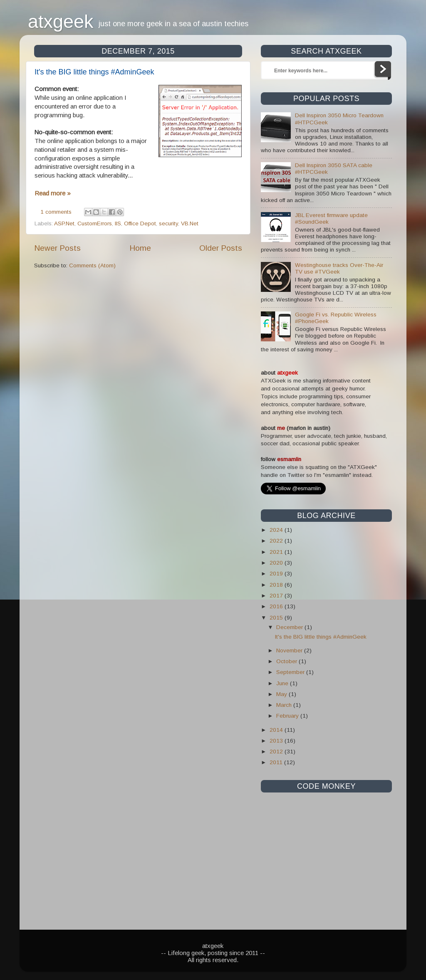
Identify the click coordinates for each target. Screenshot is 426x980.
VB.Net (190, 223)
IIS (118, 223)
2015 (277, 618)
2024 (277, 530)
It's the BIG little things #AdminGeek (94, 72)
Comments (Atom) (92, 265)
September (291, 672)
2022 (277, 541)
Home (140, 248)
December (290, 627)
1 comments (56, 212)
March (285, 705)
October (287, 661)
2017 (277, 596)
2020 (277, 563)
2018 (277, 585)
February (288, 716)
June (283, 683)
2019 (277, 574)
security (168, 223)
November (290, 650)
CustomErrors (95, 223)
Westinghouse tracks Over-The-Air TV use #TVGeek (339, 268)
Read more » (53, 193)
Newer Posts (57, 248)
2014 (277, 730)
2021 (277, 552)
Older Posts (221, 248)
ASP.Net (64, 223)
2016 (277, 606)
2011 (277, 762)
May (282, 694)
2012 (277, 752)
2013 (277, 741)
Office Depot (140, 223)
